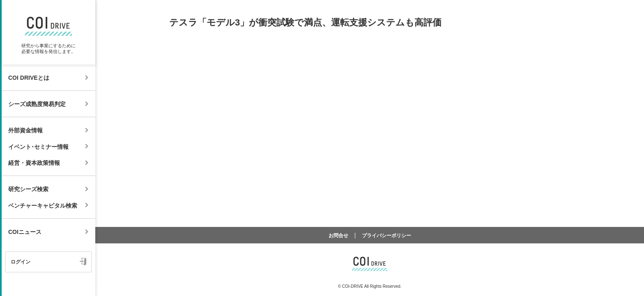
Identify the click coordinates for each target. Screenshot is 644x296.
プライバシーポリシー (386, 236)
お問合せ (338, 236)
